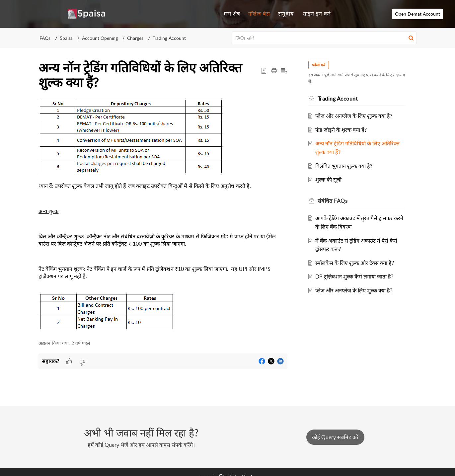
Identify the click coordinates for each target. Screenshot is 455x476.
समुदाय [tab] (286, 14)
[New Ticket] (335, 437)
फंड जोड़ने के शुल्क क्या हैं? (341, 130)
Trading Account (169, 38)
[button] (411, 38)
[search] (324, 38)
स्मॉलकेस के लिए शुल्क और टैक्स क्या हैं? (355, 263)
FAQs (45, 38)
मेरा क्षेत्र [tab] (232, 14)
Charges (135, 38)
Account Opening (100, 38)
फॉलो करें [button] (319, 65)
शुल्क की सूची (328, 180)
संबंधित (333, 201)
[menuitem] (317, 14)
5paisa (66, 38)
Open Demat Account (425, 14)
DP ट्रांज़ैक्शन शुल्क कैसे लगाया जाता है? (354, 277)
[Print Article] (274, 71)
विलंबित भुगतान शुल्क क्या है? (344, 166)
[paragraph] (163, 216)
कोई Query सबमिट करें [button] (335, 437)
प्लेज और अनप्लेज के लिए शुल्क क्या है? (354, 116)
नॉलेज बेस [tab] (259, 14)
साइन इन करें (317, 14)
